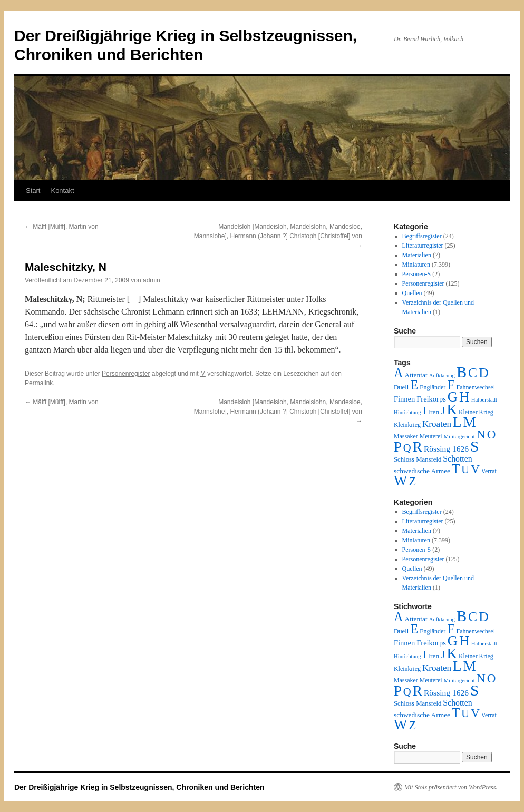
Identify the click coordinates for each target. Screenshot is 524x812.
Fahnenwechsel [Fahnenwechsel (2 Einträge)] (476, 387)
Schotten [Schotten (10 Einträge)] (457, 459)
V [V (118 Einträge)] (475, 469)
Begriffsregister (422, 236)
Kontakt (62, 190)
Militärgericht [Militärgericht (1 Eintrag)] (459, 437)
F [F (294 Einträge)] (451, 385)
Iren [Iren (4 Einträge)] (434, 412)
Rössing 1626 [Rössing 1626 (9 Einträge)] (446, 449)
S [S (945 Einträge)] (474, 446)
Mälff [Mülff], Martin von (62, 227)
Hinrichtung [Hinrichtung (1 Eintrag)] (407, 412)
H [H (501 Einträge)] (464, 397)
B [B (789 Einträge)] (462, 372)
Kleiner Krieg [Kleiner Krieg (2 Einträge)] (476, 412)
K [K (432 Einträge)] (452, 409)
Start (33, 190)
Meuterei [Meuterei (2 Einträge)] (431, 436)
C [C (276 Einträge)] (473, 373)
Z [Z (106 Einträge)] (413, 481)
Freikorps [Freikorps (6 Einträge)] (431, 399)
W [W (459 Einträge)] (401, 481)
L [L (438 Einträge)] (457, 422)
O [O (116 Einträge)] (492, 434)
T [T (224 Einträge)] (456, 469)
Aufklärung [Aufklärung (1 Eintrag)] (442, 375)
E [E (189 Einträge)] (414, 385)
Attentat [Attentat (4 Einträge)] (416, 375)
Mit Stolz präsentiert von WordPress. (451, 787)
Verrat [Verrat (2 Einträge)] (489, 471)
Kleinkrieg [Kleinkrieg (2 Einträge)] (407, 425)
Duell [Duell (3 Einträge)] (401, 387)
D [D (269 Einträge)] (483, 373)
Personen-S (417, 274)
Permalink (39, 383)
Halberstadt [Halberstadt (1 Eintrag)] (484, 400)
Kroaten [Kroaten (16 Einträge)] (437, 424)
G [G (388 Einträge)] (453, 397)
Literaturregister (423, 246)
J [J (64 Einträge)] (443, 410)
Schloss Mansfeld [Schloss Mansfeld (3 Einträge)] (418, 459)
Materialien (417, 255)
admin (152, 280)
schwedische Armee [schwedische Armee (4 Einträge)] (422, 471)
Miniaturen (416, 265)
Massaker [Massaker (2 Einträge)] (406, 436)
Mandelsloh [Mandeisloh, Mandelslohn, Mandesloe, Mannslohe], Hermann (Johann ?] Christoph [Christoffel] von (278, 236)
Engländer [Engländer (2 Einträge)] (433, 387)
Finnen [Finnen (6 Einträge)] (404, 399)
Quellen (412, 293)
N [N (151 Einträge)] (481, 434)
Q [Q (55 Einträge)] (407, 448)
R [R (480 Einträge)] (418, 447)
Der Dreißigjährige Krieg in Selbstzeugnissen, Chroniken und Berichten (139, 787)
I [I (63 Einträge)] (425, 410)
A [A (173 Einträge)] (398, 373)
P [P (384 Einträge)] (398, 447)
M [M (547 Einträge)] (470, 422)
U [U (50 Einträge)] (465, 469)
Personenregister (126, 374)
